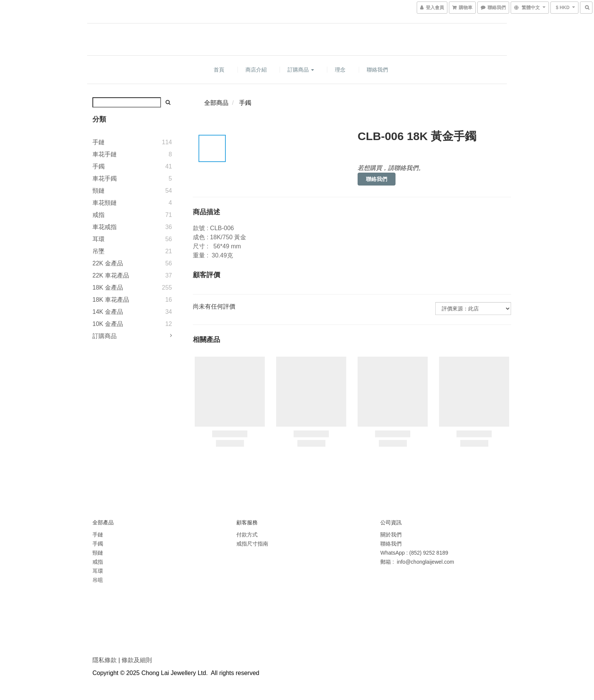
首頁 (219, 70)
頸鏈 (98, 191)
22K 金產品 (108, 263)
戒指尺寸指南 (252, 544)
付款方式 (247, 535)
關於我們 (391, 535)
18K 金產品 (108, 288)
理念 (340, 70)
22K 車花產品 (111, 275)
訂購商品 (301, 70)
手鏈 (98, 142)
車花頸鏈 (105, 203)
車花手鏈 (105, 154)
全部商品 (216, 103)
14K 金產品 (108, 312)
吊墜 (98, 251)
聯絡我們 (377, 70)
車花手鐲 (105, 179)
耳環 (98, 239)
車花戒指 (105, 227)
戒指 (98, 215)
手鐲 (98, 166)
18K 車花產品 (111, 300)
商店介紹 (256, 70)
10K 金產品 (108, 324)
